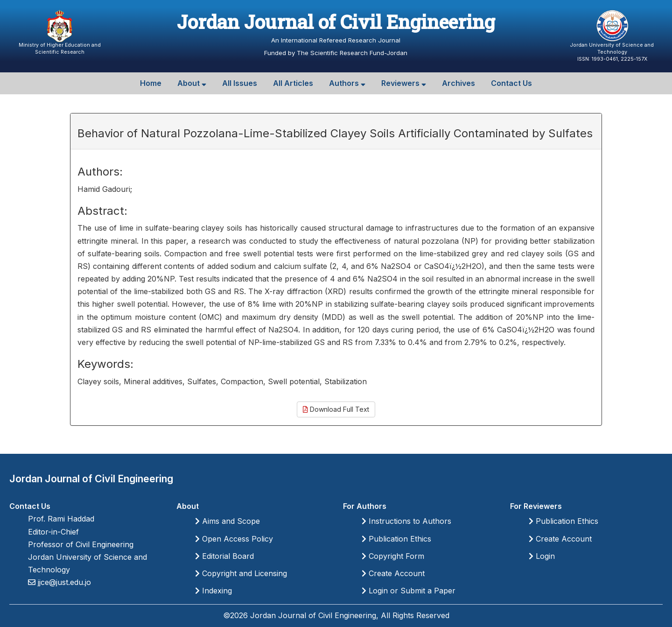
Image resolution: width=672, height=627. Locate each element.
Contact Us (511, 83)
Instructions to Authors (406, 521)
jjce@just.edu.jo (63, 582)
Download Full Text (336, 409)
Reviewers (404, 83)
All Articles (293, 83)
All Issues (240, 83)
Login (542, 556)
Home (151, 83)
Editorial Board (224, 556)
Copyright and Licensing (241, 573)
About (192, 83)
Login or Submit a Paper (409, 591)
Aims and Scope (227, 521)
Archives (458, 83)
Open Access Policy (234, 539)
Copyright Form (393, 556)
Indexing (213, 591)
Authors (347, 83)
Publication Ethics (396, 539)
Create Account (393, 573)
